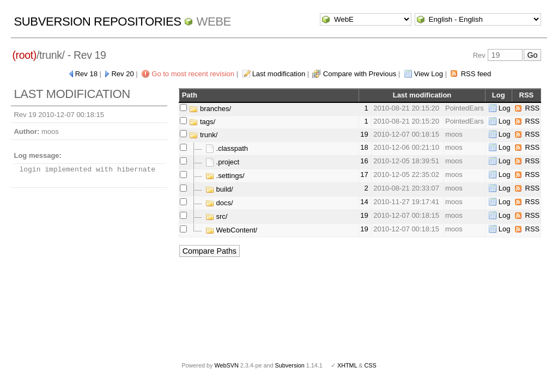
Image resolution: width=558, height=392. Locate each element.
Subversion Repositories (97, 22)
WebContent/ (231, 230)
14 (364, 202)
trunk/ (203, 135)
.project (222, 162)
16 (364, 161)
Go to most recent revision (193, 74)
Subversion (290, 365)
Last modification (279, 74)
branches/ (210, 109)
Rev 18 (86, 74)
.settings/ (225, 176)
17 (364, 174)
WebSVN (226, 365)
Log (505, 108)
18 (364, 147)
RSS (533, 108)
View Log (429, 74)
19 (364, 134)
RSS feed (476, 74)
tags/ (202, 122)
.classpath (227, 148)
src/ (217, 216)
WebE (213, 22)
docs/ (219, 203)
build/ (219, 189)
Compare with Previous (360, 74)
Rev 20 (122, 74)
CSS (371, 365)
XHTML (347, 365)
